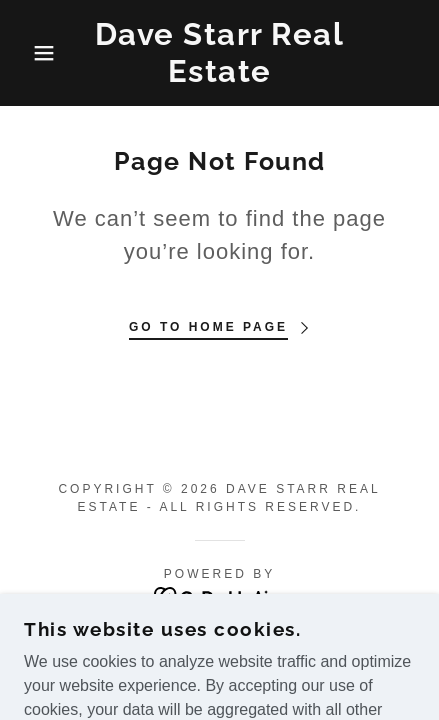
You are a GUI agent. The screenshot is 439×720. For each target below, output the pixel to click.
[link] (220, 53)
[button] (33, 53)
